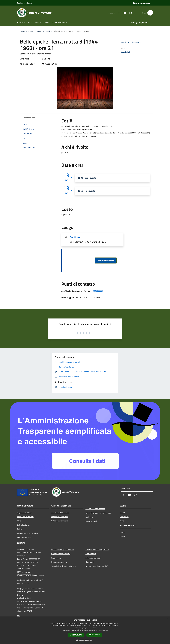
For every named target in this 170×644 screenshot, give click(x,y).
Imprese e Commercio (60, 517)
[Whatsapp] (130, 13)
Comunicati (124, 517)
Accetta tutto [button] (76, 635)
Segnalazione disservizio (61, 554)
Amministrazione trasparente (97, 550)
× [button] (167, 619)
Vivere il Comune (35, 31)
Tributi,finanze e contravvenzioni (98, 513)
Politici (20, 529)
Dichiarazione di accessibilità (97, 566)
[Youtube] (124, 13)
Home (22, 31)
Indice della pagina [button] (29, 117)
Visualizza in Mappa (106, 260)
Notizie (122, 512)
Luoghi (122, 532)
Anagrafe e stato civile (60, 512)
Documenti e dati (24, 537)
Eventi (47, 31)
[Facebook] (118, 13)
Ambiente (89, 517)
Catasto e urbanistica (60, 521)
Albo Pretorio (91, 554)
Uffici (19, 521)
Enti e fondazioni (24, 525)
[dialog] (85, 630)
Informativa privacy (93, 558)
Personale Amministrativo (27, 533)
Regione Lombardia (25, 3)
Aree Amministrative (25, 517)
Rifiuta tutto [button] (94, 635)
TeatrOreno (75, 237)
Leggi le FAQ (56, 558)
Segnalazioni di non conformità (63, 566)
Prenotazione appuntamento (63, 550)
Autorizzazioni (91, 521)
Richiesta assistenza (59, 562)
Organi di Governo (24, 512)
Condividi (125, 42)
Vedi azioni (137, 42)
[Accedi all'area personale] (141, 3)
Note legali (90, 562)
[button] (85, 640)
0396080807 (98, 291)
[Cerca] (150, 13)
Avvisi (122, 521)
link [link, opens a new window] (107, 630)
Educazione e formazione (95, 509)
